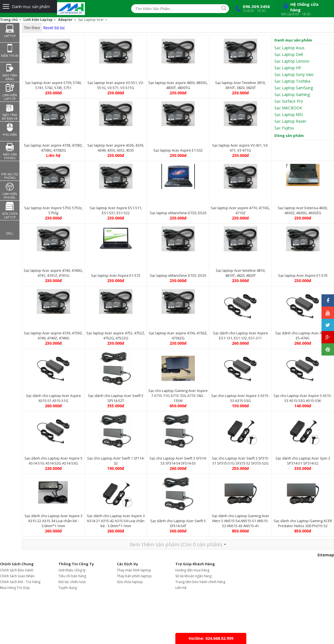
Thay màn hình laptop (134, 570)
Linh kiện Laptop (38, 20)
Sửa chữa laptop (130, 582)
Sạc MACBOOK (288, 108)
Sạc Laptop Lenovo (292, 61)
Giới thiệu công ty (72, 570)
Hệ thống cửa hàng (305, 9)
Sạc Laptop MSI (289, 114)
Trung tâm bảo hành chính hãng (200, 582)
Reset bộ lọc (54, 28)
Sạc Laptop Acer (91, 20)
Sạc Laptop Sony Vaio (294, 74)
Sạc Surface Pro (289, 101)
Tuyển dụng (68, 588)
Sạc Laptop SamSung (294, 88)
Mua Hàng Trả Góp (15, 588)
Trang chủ (9, 20)
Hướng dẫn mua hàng (192, 570)
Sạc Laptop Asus (289, 48)
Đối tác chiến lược (72, 582)
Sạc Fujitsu (284, 128)
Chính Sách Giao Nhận (17, 576)
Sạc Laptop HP (288, 68)
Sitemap (326, 555)
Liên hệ (181, 588)
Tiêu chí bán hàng (72, 576)
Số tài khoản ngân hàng (193, 576)
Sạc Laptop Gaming (292, 94)
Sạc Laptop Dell (289, 54)
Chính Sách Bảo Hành (17, 570)
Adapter (65, 20)
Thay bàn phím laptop (134, 576)
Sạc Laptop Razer (290, 121)
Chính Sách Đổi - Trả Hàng (20, 582)
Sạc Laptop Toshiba (292, 81)
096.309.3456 (252, 8)
